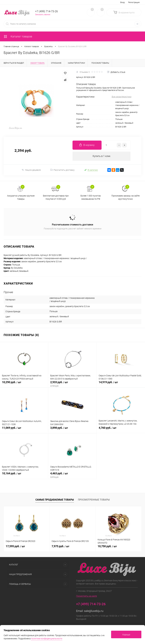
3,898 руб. (72, 429)
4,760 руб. (121, 429)
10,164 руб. (24, 475)
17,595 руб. (15, 546)
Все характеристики (122, 97)
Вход (122, 2)
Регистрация (134, 2)
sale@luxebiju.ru (94, 611)
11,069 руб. (24, 429)
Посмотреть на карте (87, 596)
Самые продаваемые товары (55, 500)
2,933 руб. (72, 384)
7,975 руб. (60, 546)
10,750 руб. (107, 546)
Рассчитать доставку (62, 170)
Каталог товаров (18, 36)
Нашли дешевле (31, 170)
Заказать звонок (43, 14)
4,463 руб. (72, 475)
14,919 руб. (121, 384)
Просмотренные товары (94, 500)
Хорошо (126, 635)
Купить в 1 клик (101, 156)
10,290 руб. (24, 384)
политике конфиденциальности (47, 639)
